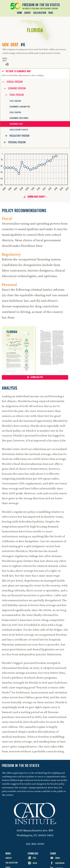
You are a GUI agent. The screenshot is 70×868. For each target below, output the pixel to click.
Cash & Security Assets (19, 130)
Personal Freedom (17, 142)
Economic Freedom (17, 88)
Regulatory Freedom (19, 136)
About (28, 13)
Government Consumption (20, 107)
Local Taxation (15, 112)
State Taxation (15, 101)
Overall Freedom (15, 82)
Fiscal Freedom (17, 95)
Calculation (40, 13)
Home (20, 13)
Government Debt (16, 124)
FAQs (51, 13)
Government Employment (19, 118)
